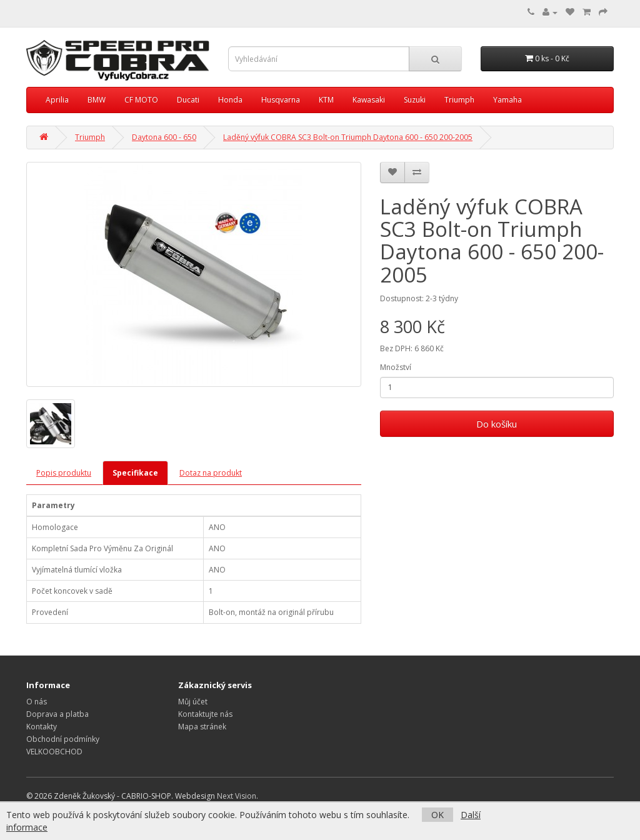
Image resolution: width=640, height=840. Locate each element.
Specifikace (135, 473)
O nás (37, 702)
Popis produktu (64, 473)
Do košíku (497, 424)
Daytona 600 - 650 (164, 137)
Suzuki (415, 100)
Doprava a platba (57, 714)
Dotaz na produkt (211, 473)
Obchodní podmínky (63, 739)
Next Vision (237, 796)
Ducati (188, 100)
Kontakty (42, 727)
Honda (230, 100)
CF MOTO (141, 100)
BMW (97, 100)
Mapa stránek (202, 727)
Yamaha (507, 100)
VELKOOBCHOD (54, 752)
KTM (326, 100)
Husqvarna (281, 100)
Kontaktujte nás (205, 714)
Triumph (459, 100)
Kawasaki (369, 100)
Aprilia (57, 100)
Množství (396, 367)
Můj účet (193, 702)
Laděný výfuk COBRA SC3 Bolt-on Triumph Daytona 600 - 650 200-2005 (348, 137)
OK (437, 815)
